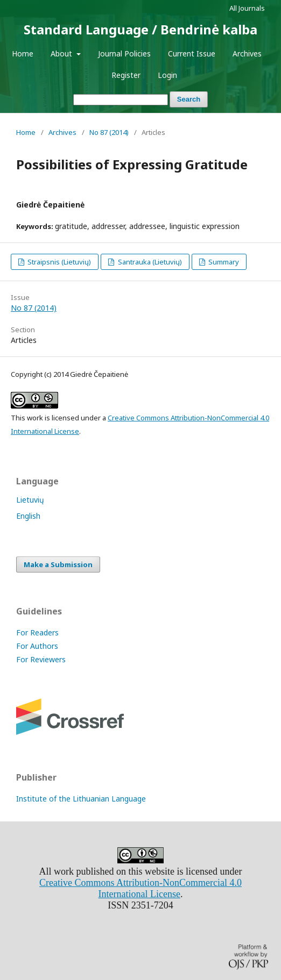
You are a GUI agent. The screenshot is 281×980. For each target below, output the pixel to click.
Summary (223, 262)
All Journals (247, 8)
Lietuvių (30, 500)
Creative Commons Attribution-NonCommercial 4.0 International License (140, 888)
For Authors (37, 646)
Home (23, 53)
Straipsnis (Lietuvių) (58, 262)
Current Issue (192, 53)
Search (189, 99)
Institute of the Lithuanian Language (81, 799)
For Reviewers (41, 659)
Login (167, 75)
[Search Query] (121, 100)
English (28, 516)
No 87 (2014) (109, 132)
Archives (247, 53)
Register (126, 75)
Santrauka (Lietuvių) (149, 262)
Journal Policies (124, 53)
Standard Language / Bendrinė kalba (140, 29)
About (62, 53)
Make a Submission (58, 564)
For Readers (37, 632)
